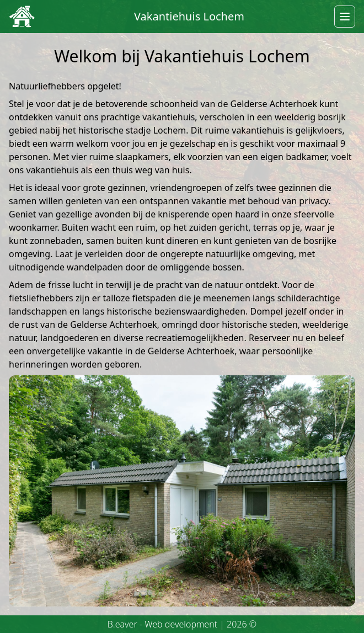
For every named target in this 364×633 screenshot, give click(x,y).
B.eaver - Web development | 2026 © (182, 624)
